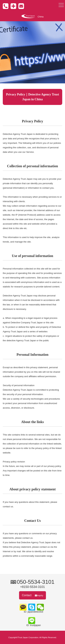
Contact (32, 595)
